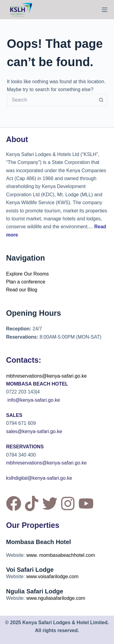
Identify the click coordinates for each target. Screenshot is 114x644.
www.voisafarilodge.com (52, 576)
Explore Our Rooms (28, 274)
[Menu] (105, 10)
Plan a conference (26, 282)
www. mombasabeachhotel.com (60, 555)
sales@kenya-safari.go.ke (34, 431)
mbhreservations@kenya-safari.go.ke (46, 376)
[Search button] (101, 100)
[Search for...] (51, 100)
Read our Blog (22, 290)
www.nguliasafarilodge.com (56, 598)
